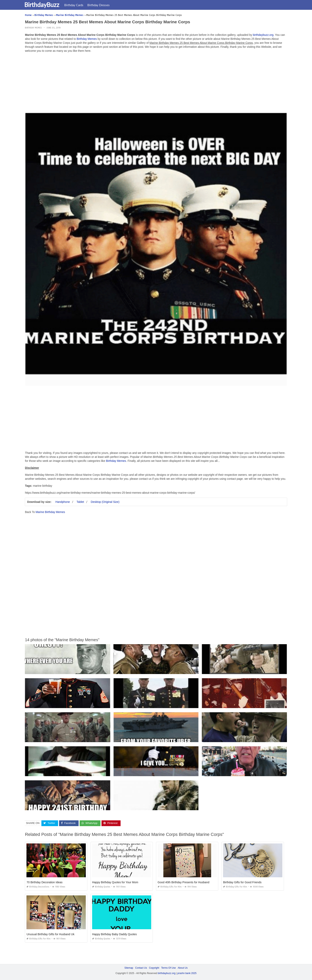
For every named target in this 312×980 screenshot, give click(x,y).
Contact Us (141, 968)
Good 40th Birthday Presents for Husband (183, 882)
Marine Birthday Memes (50, 512)
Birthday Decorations (38, 887)
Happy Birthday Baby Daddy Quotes (115, 934)
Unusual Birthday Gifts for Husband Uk (50, 934)
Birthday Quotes (101, 887)
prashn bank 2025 (187, 973)
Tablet (80, 502)
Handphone (63, 502)
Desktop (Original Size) (105, 502)
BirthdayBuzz (44, 5)
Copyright (154, 968)
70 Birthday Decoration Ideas (44, 882)
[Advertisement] (156, 84)
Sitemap (129, 968)
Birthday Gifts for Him (170, 887)
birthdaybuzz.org (263, 35)
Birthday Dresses (101, 5)
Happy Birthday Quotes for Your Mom (115, 882)
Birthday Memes (33, 28)
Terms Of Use (168, 968)
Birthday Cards (76, 5)
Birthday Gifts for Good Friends (242, 882)
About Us (183, 968)
